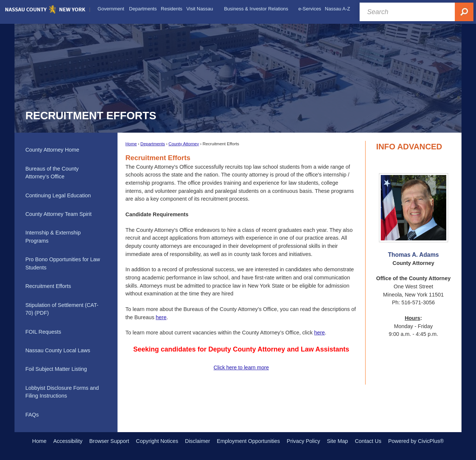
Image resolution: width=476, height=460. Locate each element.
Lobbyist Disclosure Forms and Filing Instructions (62, 392)
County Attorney (184, 144)
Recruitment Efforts (48, 286)
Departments (153, 144)
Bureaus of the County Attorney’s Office (52, 173)
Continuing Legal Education (58, 195)
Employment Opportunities (248, 441)
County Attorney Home (52, 150)
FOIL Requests (43, 332)
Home (131, 144)
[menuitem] (111, 9)
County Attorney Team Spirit (58, 214)
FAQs (32, 415)
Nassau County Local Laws (58, 350)
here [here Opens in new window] (320, 333)
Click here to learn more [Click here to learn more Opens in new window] (241, 367)
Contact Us (368, 441)
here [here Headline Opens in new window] (161, 317)
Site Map (337, 441)
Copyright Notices (157, 441)
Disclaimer (198, 441)
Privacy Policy (303, 441)
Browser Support (109, 441)
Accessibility (68, 441)
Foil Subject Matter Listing (56, 369)
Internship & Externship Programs (53, 237)
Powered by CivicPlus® (416, 441)
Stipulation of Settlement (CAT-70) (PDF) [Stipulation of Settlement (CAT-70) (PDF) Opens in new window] (62, 309)
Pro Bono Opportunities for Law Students (63, 263)
